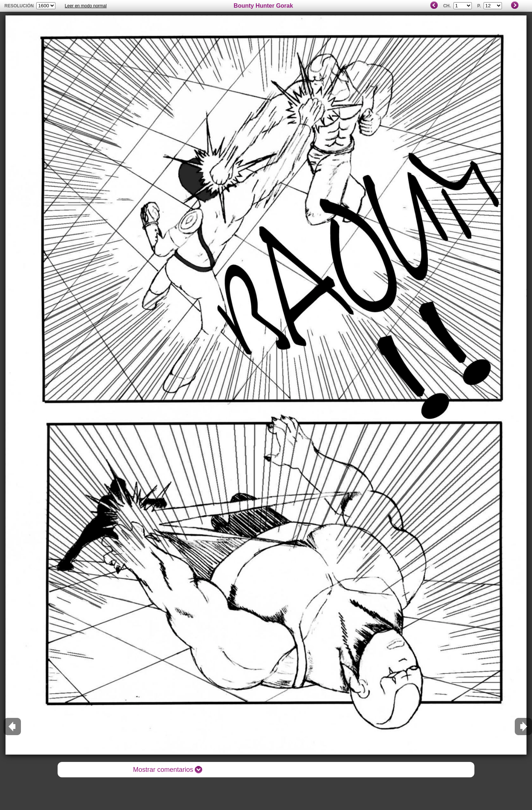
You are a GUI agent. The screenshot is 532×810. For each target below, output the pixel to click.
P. (479, 6)
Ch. (447, 6)
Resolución (19, 6)
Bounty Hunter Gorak (263, 6)
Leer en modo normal (86, 6)
